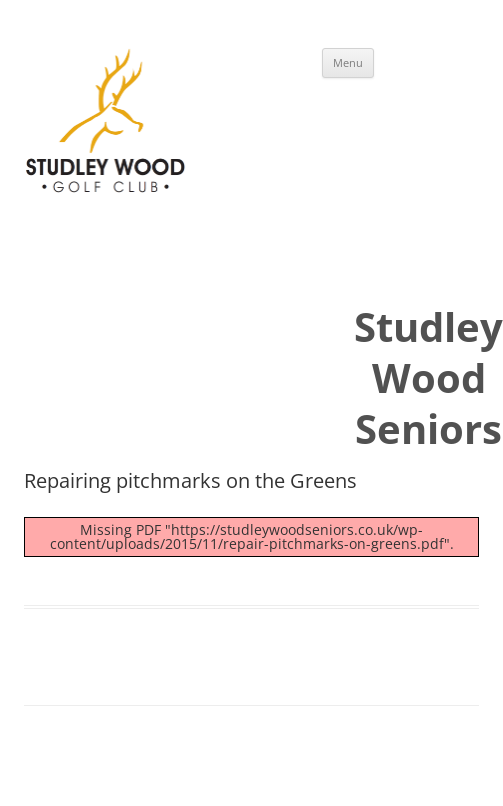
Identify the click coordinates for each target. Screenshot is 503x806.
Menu (348, 62)
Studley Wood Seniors (428, 378)
